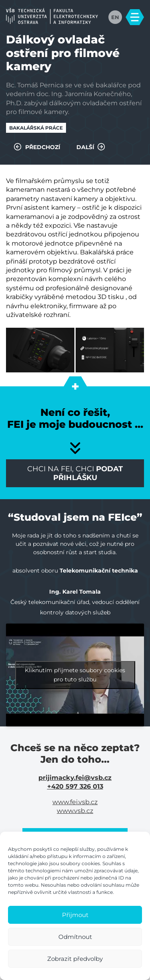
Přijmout (75, 915)
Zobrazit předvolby (75, 959)
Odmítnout (75, 937)
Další (91, 147)
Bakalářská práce (36, 128)
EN (115, 17)
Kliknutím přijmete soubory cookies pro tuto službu (75, 675)
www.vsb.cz (75, 811)
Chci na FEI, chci (75, 473)
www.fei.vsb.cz (75, 802)
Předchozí (37, 147)
